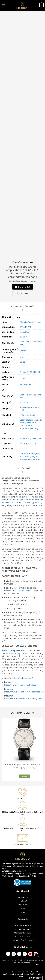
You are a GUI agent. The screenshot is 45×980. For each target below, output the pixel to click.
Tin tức (22, 912)
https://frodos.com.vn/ (22, 678)
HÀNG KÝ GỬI (22, 287)
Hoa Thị (23, 443)
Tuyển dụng (23, 905)
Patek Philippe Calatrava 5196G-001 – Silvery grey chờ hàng (24, 766)
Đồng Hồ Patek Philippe (22, 262)
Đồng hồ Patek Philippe (30, 322)
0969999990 (15, 591)
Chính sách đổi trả (22, 936)
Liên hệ (23, 908)
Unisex (23, 362)
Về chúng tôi (23, 901)
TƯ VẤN (22, 294)
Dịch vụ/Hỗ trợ (22, 897)
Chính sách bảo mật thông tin (22, 940)
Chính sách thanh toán (22, 925)
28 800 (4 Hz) (26, 385)
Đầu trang (35, 978)
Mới (22, 357)
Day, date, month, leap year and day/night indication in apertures (30, 456)
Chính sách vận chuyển (22, 929)
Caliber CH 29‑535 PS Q (30, 372)
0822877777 (28, 591)
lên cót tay (24, 332)
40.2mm (24, 337)
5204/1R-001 (25, 327)
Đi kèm (23, 351)
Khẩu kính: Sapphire (29, 415)
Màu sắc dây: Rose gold (30, 439)
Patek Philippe (13, 491)
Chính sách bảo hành (22, 933)
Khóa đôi (32, 443)
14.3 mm (24, 402)
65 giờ (23, 378)
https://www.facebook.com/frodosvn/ (21, 685)
